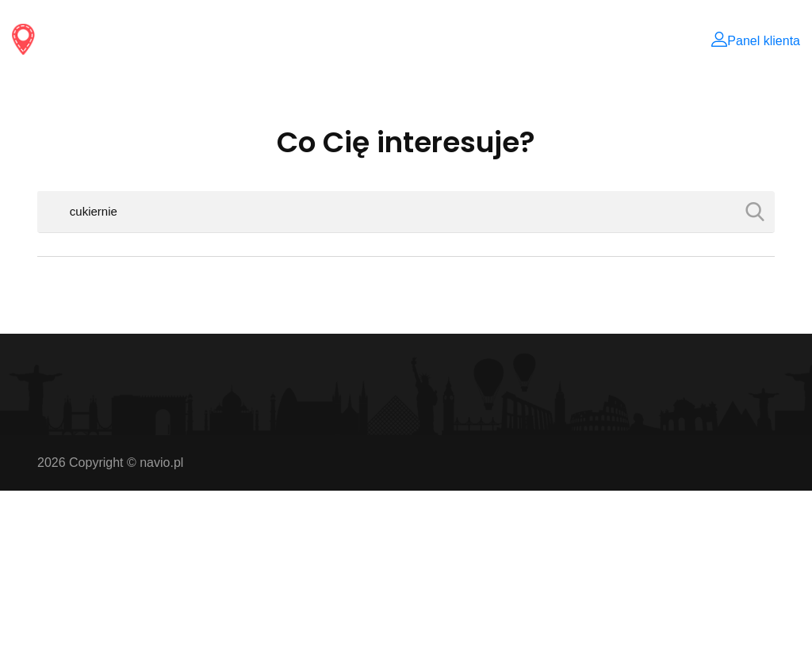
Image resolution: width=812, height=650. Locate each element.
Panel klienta (756, 41)
